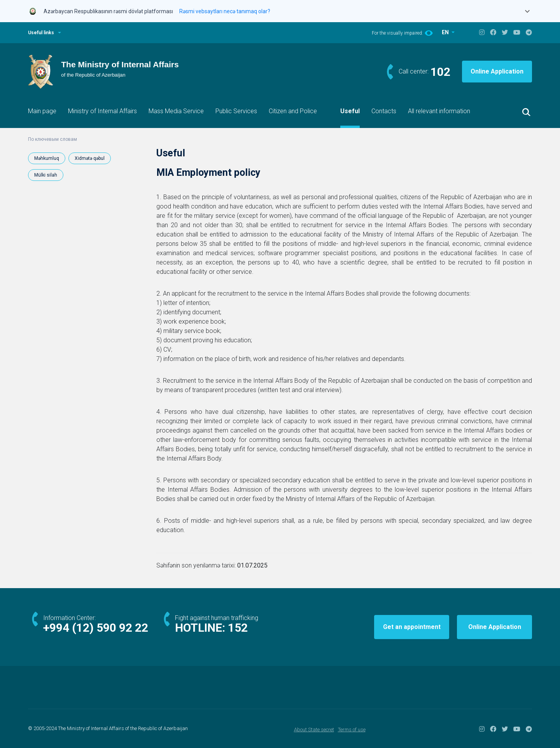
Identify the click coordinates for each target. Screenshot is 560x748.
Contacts (384, 111)
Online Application (497, 71)
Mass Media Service (176, 111)
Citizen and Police (293, 111)
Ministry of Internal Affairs (102, 111)
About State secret (314, 730)
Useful (350, 111)
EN (446, 32)
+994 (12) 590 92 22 (96, 628)
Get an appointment (412, 627)
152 (238, 628)
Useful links (41, 33)
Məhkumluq (47, 158)
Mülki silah (46, 175)
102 (440, 72)
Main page (42, 111)
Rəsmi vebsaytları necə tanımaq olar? (225, 11)
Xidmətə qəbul (90, 158)
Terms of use (352, 730)
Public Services (236, 111)
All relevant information (439, 111)
